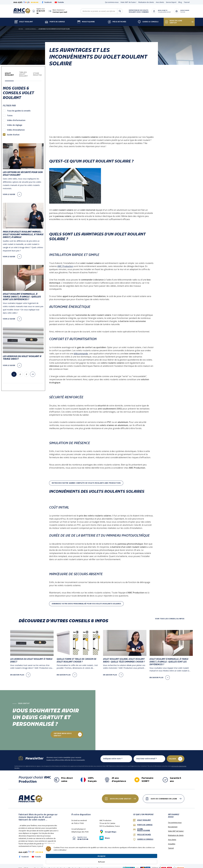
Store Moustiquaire (142, 828)
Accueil (21, 26)
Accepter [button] (136, 860)
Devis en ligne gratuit (174, 20)
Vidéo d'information (16, 118)
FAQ (20, 866)
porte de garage (143, 823)
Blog (180, 2)
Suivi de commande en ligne (162, 796)
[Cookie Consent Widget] (102, 860)
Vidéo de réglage (15, 123)
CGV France (28, 866)
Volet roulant (142, 818)
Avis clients (160, 2)
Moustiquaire (86, 20)
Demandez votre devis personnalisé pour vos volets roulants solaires (86, 601)
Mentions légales (40, 866)
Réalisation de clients (146, 2)
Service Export (171, 2)
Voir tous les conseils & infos (170, 616)
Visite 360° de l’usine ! (128, 2)
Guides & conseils (143, 837)
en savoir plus (17, 672)
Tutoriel (187, 2)
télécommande (81, 351)
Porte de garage (55, 20)
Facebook (47, 2)
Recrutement (173, 824)
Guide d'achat (13, 132)
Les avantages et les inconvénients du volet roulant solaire (54, 26)
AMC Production (65, 264)
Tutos (10, 113)
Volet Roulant (24, 20)
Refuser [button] (151, 860)
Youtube (59, 2)
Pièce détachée (117, 20)
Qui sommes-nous (112, 2)
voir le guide (9, 192)
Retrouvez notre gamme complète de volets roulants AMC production (86, 481)
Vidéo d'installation (16, 127)
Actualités (172, 842)
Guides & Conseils (148, 20)
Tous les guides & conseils (19, 108)
